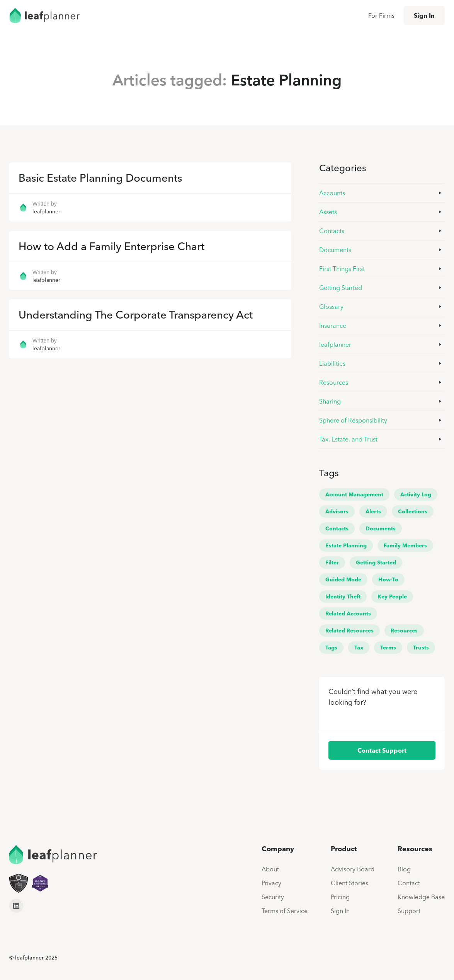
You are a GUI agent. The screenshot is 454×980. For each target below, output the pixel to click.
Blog (404, 869)
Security (273, 897)
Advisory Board (353, 869)
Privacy (271, 883)
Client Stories (349, 883)
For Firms (381, 15)
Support (409, 911)
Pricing (340, 897)
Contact (409, 883)
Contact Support (382, 750)
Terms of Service (285, 911)
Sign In (424, 15)
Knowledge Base (421, 897)
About (270, 869)
